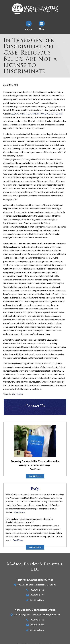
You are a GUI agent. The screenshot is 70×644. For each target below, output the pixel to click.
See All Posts (35, 476)
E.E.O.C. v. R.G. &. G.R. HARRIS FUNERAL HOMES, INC (37, 114)
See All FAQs (35, 547)
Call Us (29, 29)
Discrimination (17, 394)
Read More (35, 469)
